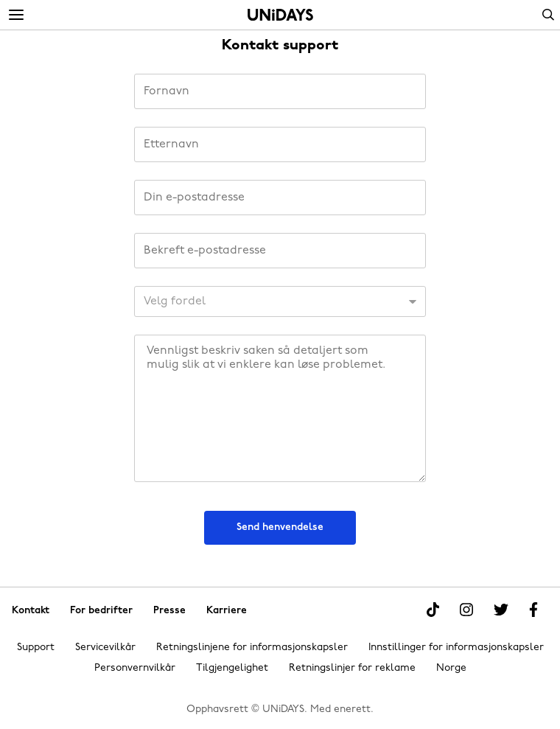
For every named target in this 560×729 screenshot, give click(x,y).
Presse (169, 610)
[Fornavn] (280, 91)
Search (548, 15)
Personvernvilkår (135, 668)
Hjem (280, 15)
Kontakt (31, 610)
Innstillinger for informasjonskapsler (456, 648)
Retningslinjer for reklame (352, 668)
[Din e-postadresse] (280, 198)
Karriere (227, 610)
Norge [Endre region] (451, 668)
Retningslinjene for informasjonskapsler (252, 648)
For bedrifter (101, 610)
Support (36, 648)
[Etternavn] (280, 144)
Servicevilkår (105, 648)
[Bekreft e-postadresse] (280, 251)
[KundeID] (280, 301)
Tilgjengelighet (232, 668)
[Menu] (16, 15)
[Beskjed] (280, 408)
